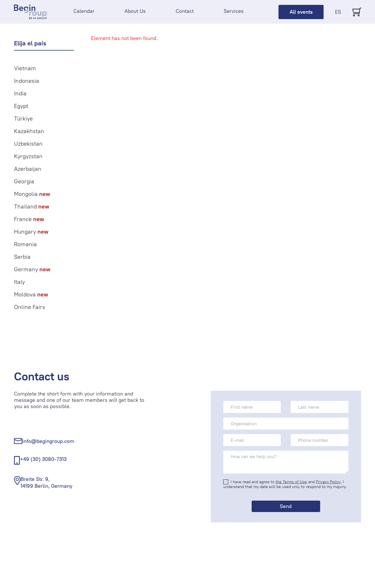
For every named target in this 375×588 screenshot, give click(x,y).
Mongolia (32, 194)
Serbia (22, 257)
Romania (25, 244)
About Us (135, 11)
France (29, 219)
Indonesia (27, 81)
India (20, 93)
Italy (19, 282)
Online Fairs (30, 307)
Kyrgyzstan (28, 156)
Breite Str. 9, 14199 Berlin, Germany (46, 482)
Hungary (31, 232)
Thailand (32, 206)
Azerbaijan (28, 169)
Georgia (24, 181)
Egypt (21, 106)
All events (301, 12)
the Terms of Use (291, 482)
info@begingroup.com (48, 441)
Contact (185, 11)
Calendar (84, 11)
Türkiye (23, 119)
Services (234, 11)
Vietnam (25, 68)
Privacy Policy (328, 482)
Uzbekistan (28, 144)
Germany (32, 269)
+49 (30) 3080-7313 (43, 459)
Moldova (31, 294)
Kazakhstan (29, 131)
